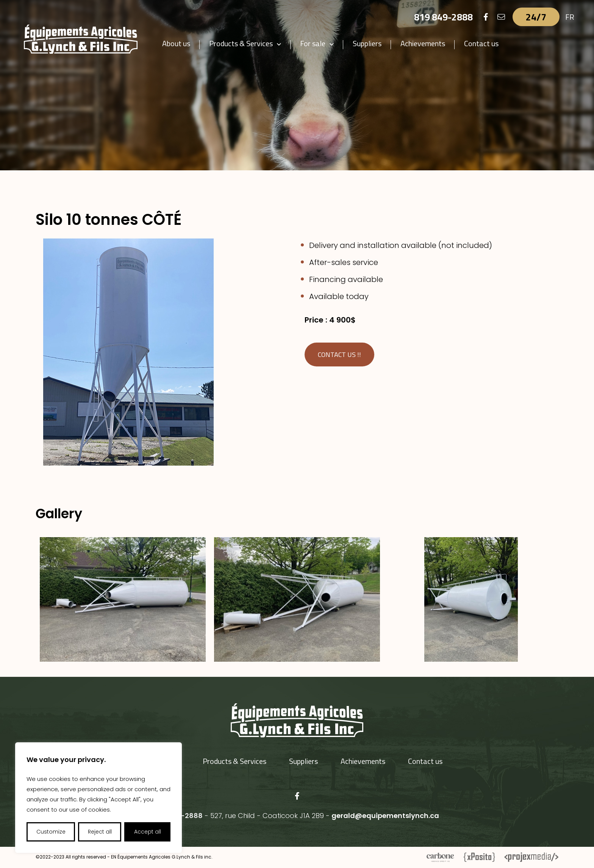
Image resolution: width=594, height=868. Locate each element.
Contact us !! (339, 355)
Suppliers (367, 43)
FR (570, 17)
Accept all (148, 832)
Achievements (423, 43)
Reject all (100, 832)
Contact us (481, 43)
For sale (313, 43)
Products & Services (241, 43)
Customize (51, 832)
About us (176, 43)
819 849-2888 (443, 17)
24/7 (536, 17)
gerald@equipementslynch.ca (385, 816)
